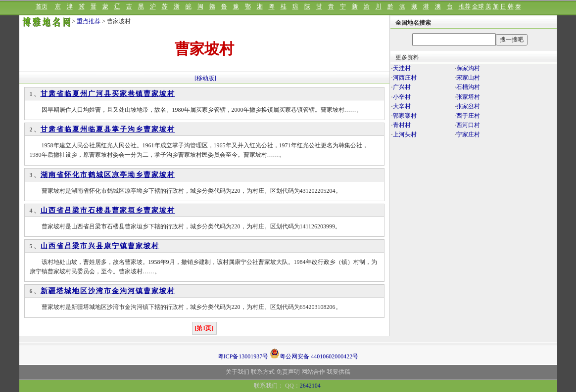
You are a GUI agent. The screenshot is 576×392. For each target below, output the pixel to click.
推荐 (465, 6)
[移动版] (205, 78)
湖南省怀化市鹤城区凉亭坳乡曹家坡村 (108, 175)
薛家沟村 (468, 68)
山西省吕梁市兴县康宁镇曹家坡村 (100, 246)
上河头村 (405, 134)
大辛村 (402, 106)
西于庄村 (468, 116)
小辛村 (402, 97)
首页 (42, 6)
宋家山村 (468, 78)
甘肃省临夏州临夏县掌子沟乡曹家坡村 (108, 129)
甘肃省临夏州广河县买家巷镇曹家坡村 (108, 94)
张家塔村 (468, 97)
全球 (478, 6)
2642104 (310, 386)
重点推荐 (89, 21)
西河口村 (468, 125)
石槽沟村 (468, 87)
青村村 (402, 125)
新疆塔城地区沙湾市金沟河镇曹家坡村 (108, 291)
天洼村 (402, 68)
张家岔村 (468, 106)
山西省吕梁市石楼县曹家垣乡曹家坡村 (108, 210)
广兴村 (402, 87)
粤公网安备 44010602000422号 (314, 353)
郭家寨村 (405, 116)
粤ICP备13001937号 (243, 356)
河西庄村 (405, 78)
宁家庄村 (468, 134)
